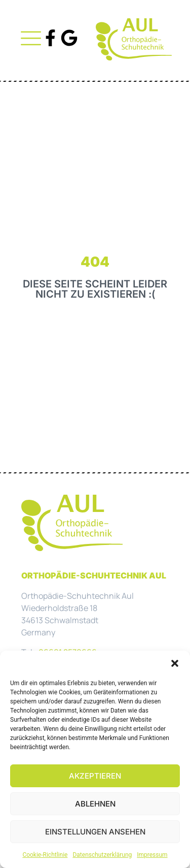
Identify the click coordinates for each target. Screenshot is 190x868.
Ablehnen (95, 804)
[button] (175, 663)
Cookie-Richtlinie (45, 855)
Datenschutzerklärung (102, 855)
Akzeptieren (95, 776)
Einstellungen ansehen (95, 832)
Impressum (152, 855)
